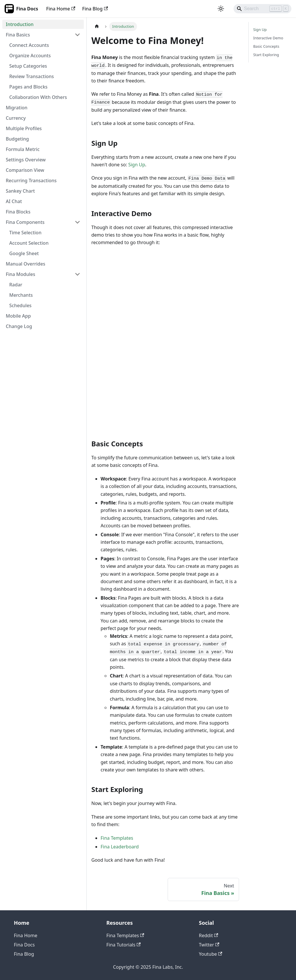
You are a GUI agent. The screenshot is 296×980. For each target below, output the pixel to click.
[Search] (262, 9)
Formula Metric (23, 149)
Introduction (20, 24)
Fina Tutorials (124, 945)
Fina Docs (24, 945)
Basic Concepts (266, 46)
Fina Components (25, 222)
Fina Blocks (18, 212)
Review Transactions (32, 76)
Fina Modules (21, 274)
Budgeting (17, 139)
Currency (16, 118)
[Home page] (97, 26)
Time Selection (25, 233)
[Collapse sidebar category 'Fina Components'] (77, 222)
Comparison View (25, 170)
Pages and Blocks (28, 87)
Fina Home (61, 9)
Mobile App (18, 316)
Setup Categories (28, 66)
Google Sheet (24, 253)
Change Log (19, 326)
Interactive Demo (268, 38)
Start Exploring (266, 55)
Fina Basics (18, 35)
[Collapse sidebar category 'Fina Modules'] (77, 274)
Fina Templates (117, 838)
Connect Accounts (29, 45)
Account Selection (29, 243)
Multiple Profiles (24, 128)
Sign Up (137, 165)
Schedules (20, 305)
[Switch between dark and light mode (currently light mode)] (221, 9)
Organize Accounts (30, 56)
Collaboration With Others (38, 97)
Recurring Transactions (31, 180)
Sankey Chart (20, 191)
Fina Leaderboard (120, 847)
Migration (17, 108)
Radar (16, 285)
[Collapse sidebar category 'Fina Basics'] (77, 35)
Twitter (209, 945)
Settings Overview (26, 160)
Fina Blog (95, 9)
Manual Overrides (25, 264)
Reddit (209, 935)
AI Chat (14, 201)
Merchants (21, 295)
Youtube (211, 954)
